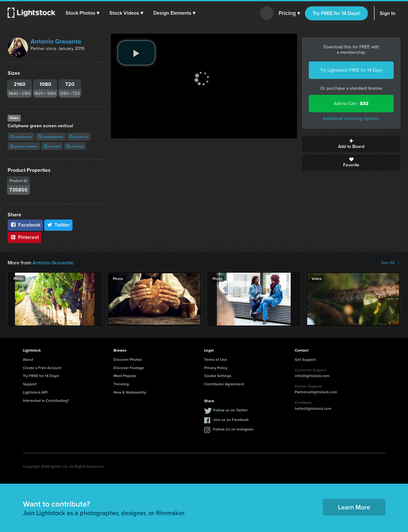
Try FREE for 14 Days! (336, 13)
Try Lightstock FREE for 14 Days (351, 70)
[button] (82, 13)
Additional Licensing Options (351, 119)
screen (52, 146)
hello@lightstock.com (313, 408)
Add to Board (351, 144)
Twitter (59, 225)
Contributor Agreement (224, 384)
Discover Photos (128, 359)
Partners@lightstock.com (316, 392)
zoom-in (79, 137)
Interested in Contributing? (46, 400)
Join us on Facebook (231, 420)
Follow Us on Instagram (233, 429)
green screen (24, 146)
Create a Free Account (42, 368)
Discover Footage (129, 368)
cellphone (21, 137)
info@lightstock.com (312, 376)
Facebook (25, 225)
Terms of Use (216, 359)
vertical (75, 146)
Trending (121, 384)
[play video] (136, 53)
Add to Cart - (351, 104)
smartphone (51, 137)
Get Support (305, 359)
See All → (391, 263)
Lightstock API (35, 392)
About (28, 359)
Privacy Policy (216, 368)
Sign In (387, 13)
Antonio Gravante (56, 41)
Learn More (354, 507)
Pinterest (24, 237)
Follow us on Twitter (230, 410)
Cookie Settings (218, 376)
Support (30, 384)
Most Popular (125, 376)
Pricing (289, 13)
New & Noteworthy (130, 392)
